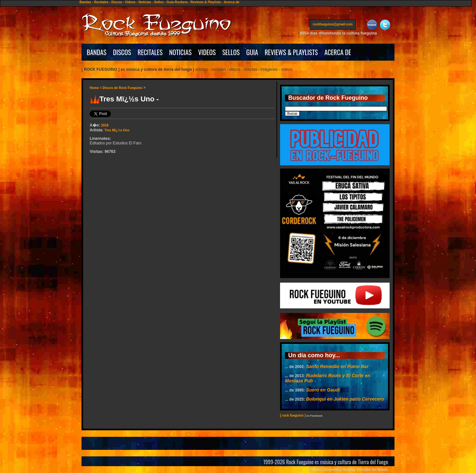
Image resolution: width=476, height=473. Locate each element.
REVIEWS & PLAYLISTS (291, 52)
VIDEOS (207, 52)
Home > (96, 88)
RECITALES (150, 52)
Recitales (101, 2)
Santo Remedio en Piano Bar (337, 366)
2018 (105, 125)
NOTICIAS (180, 52)
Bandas (85, 2)
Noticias (145, 2)
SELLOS (231, 52)
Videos (130, 2)
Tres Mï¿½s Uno (117, 130)
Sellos (159, 2)
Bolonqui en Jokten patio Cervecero (345, 399)
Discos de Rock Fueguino (122, 88)
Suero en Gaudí (323, 390)
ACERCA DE (338, 52)
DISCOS (122, 52)
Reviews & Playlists (206, 2)
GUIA (252, 52)
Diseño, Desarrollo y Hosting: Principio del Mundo (349, 470)
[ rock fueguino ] (293, 415)
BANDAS (97, 52)
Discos (117, 2)
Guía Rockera (177, 2)
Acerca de (232, 2)
